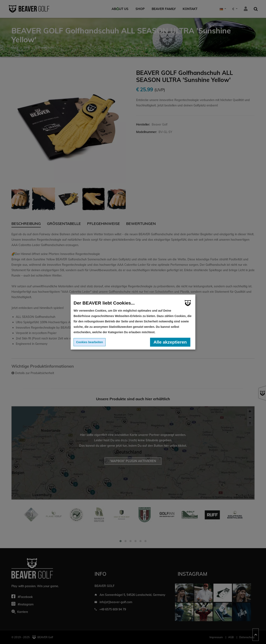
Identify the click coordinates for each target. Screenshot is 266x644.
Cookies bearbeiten (89, 342)
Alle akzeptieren (170, 342)
